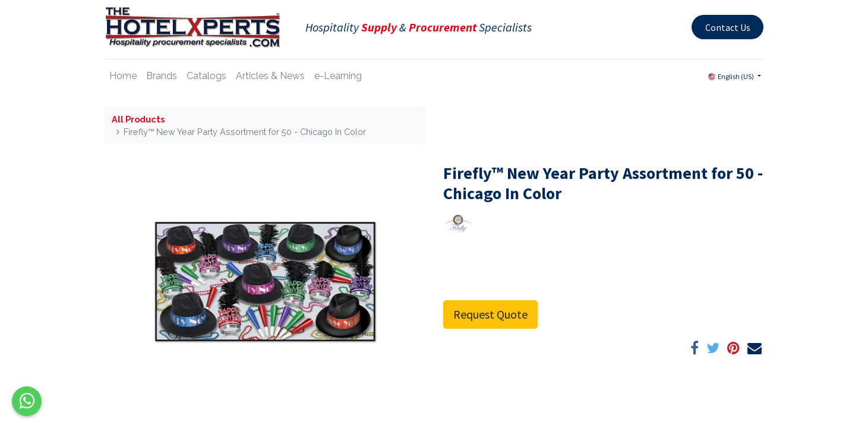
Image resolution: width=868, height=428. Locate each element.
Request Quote (490, 314)
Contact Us (728, 27)
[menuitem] (123, 76)
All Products (138, 119)
